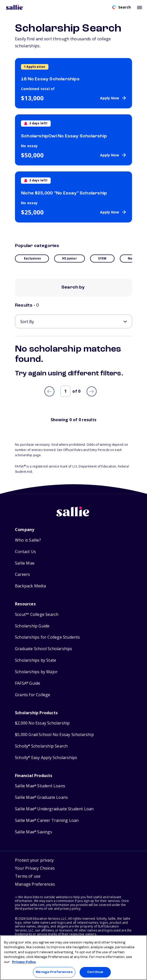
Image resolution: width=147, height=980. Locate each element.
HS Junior (70, 258)
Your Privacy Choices (35, 868)
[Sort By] (73, 321)
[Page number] (65, 391)
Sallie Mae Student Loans (40, 786)
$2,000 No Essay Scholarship (42, 723)
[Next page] (92, 391)
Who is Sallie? (28, 540)
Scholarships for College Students (48, 637)
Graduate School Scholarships (44, 649)
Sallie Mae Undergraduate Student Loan (54, 809)
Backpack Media (30, 586)
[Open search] (122, 7)
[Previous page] (49, 391)
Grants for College (33, 695)
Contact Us (25, 552)
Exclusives (32, 258)
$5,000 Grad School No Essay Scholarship (54, 735)
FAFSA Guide (28, 683)
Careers (22, 574)
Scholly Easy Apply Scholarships (46, 758)
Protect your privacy (34, 860)
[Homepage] (15, 7)
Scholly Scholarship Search (41, 746)
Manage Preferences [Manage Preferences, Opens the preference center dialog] (54, 972)
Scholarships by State (36, 660)
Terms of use (28, 876)
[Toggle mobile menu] (140, 7)
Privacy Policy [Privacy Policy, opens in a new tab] (24, 962)
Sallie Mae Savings (34, 832)
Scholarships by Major (36, 672)
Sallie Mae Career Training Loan (47, 820)
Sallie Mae (25, 563)
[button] (35, 885)
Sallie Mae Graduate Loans (41, 797)
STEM (102, 258)
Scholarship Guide (32, 626)
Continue (95, 972)
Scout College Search (37, 615)
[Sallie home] (74, 515)
